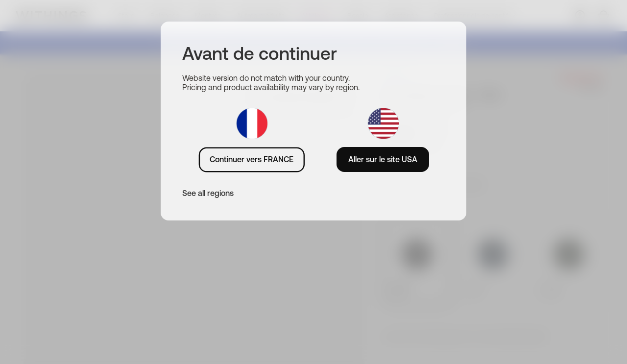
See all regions (208, 193)
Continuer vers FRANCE (252, 159)
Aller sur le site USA (383, 159)
